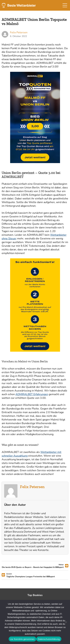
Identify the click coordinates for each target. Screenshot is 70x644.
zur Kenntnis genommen (22, 639)
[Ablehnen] (66, 622)
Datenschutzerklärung (49, 639)
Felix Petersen (32, 487)
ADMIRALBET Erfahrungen (32, 394)
